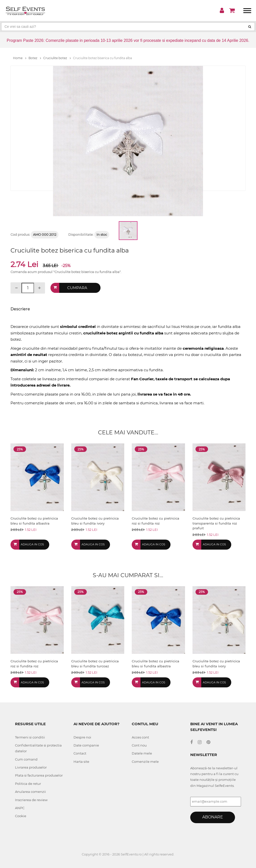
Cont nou (139, 745)
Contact (80, 753)
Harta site (81, 762)
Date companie (86, 745)
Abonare (213, 817)
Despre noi (82, 737)
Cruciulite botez (57, 58)
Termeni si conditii (30, 737)
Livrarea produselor (31, 767)
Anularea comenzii (30, 792)
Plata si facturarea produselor (39, 775)
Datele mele (142, 753)
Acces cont (140, 737)
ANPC (20, 808)
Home (20, 58)
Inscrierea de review (31, 800)
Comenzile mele (145, 762)
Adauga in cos (32, 544)
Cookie (21, 816)
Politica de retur (28, 784)
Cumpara (77, 288)
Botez (35, 58)
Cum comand (26, 759)
